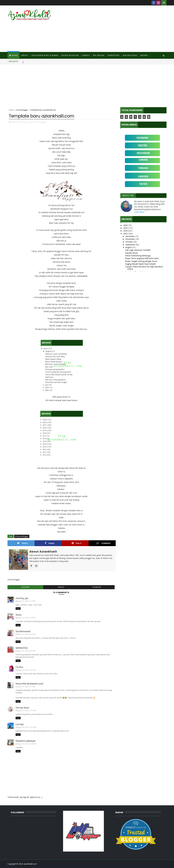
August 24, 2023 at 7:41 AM (26, 687)
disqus (61, 587)
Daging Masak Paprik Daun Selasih (140, 264)
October (129, 242)
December (130, 236)
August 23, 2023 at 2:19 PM (26, 601)
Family (86, 55)
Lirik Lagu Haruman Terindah (138, 250)
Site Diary (15, 62)
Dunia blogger (22, 110)
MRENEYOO (22, 648)
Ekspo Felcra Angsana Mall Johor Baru (142, 258)
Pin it (77, 543)
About (25, 55)
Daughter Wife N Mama (45, 55)
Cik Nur (20, 667)
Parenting (114, 55)
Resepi (144, 55)
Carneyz (20, 724)
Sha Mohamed (23, 631)
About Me (128, 195)
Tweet (23, 543)
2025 (126, 228)
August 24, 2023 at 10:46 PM (27, 744)
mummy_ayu (22, 598)
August (129, 247)
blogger (25, 587)
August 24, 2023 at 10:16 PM (27, 727)
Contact (29, 62)
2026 (126, 225)
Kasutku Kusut (131, 253)
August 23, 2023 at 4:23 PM (26, 670)
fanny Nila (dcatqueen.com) (29, 684)
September (131, 245)
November (130, 239)
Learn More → (140, 212)
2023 (126, 234)
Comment (104, 543)
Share (50, 543)
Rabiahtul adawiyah (26, 741)
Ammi (18, 615)
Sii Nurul (70, 287)
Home (15, 55)
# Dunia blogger (22, 536)
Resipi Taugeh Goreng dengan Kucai (141, 261)
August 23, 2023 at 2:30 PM (26, 618)
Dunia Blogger (70, 55)
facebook (97, 587)
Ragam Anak (130, 55)
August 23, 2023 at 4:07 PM (26, 651)
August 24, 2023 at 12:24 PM (27, 710)
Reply (18, 609)
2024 (126, 231)
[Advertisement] (117, 29)
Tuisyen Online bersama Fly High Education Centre (144, 268)
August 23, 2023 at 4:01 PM (26, 634)
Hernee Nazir (22, 708)
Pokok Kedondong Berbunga (138, 256)
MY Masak (99, 55)
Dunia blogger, (41, 122)
